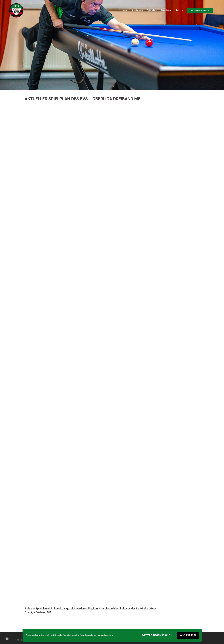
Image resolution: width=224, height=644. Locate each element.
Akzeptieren (188, 635)
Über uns (179, 10)
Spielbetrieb (137, 10)
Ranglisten (166, 10)
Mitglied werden (200, 10)
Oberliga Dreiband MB (38, 612)
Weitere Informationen (157, 635)
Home (125, 10)
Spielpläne (152, 10)
